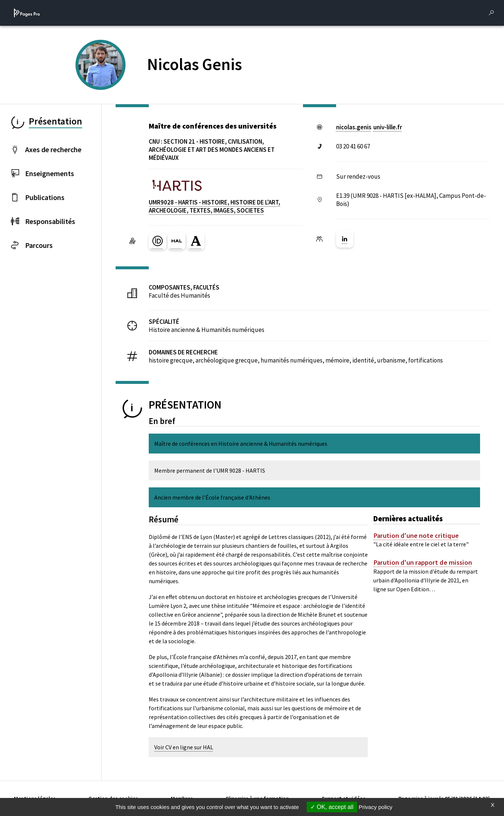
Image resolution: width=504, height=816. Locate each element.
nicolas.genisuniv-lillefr (369, 127)
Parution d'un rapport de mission (423, 563)
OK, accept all (332, 807)
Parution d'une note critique (416, 536)
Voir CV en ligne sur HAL (184, 747)
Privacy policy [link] (376, 807)
